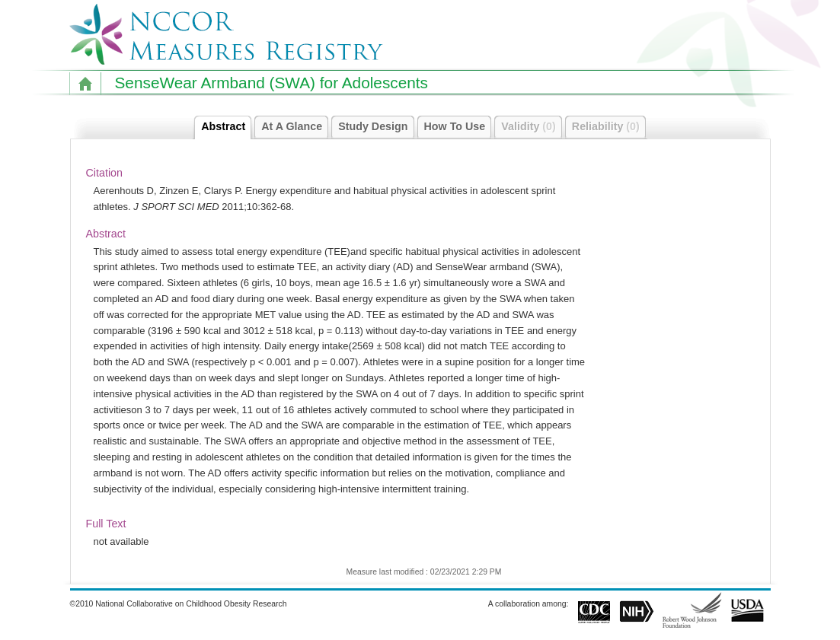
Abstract (227, 127)
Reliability (610, 127)
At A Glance (295, 127)
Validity (532, 127)
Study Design (377, 127)
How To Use (459, 127)
